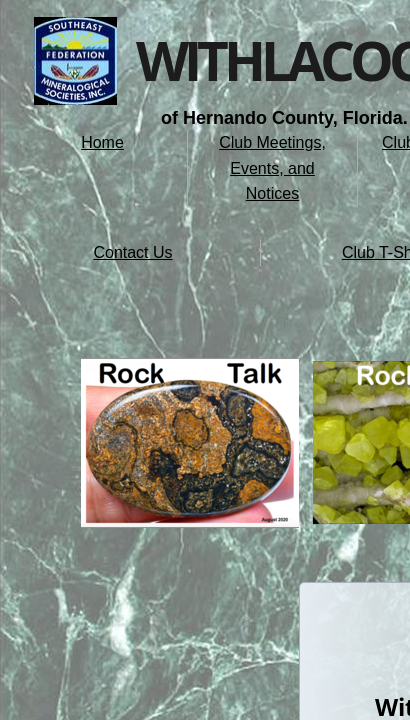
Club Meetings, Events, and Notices (272, 168)
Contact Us (132, 252)
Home (102, 142)
